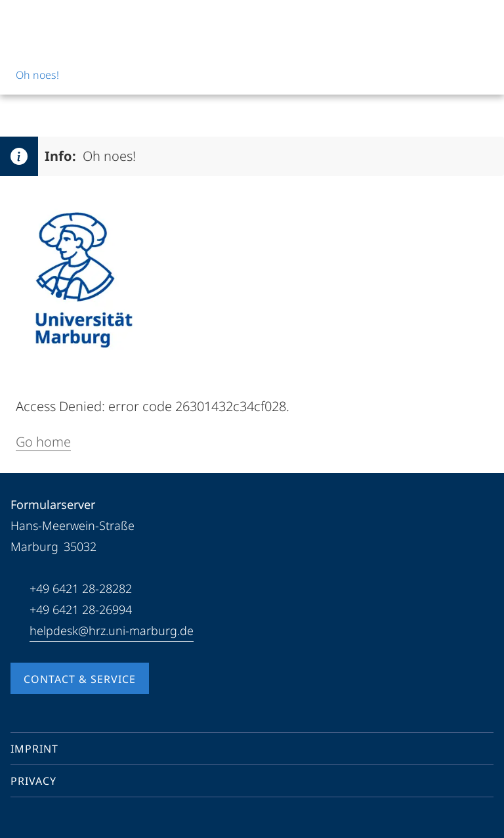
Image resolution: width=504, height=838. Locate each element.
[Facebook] (21, 821)
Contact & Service (80, 679)
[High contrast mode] (482, 21)
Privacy (33, 781)
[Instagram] (63, 821)
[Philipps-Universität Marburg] (60, 21)
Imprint (34, 749)
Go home (43, 442)
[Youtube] (42, 821)
